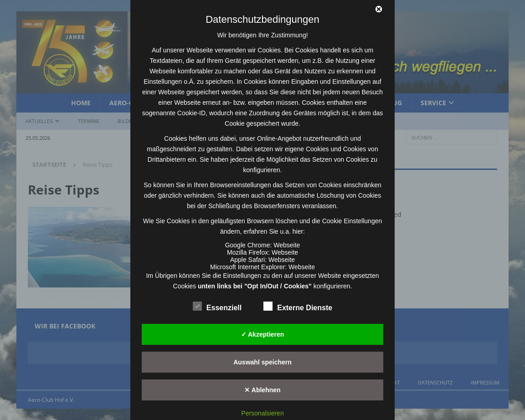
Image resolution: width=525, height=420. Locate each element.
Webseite (287, 245)
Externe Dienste (298, 307)
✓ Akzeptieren (263, 334)
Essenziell (217, 307)
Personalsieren (262, 413)
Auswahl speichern (262, 362)
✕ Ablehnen (262, 390)
